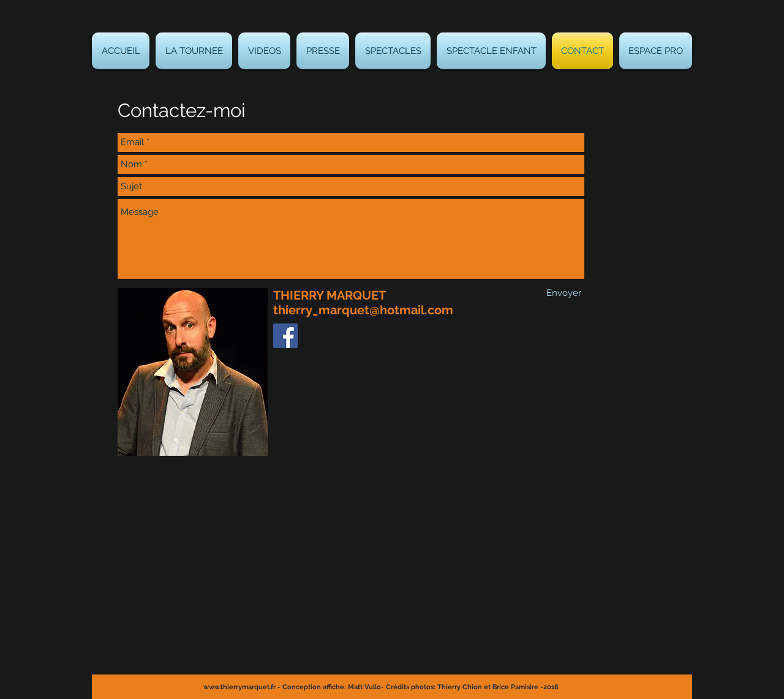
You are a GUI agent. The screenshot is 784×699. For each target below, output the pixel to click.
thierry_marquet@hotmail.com (363, 310)
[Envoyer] (564, 293)
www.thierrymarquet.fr (239, 687)
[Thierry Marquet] (285, 336)
